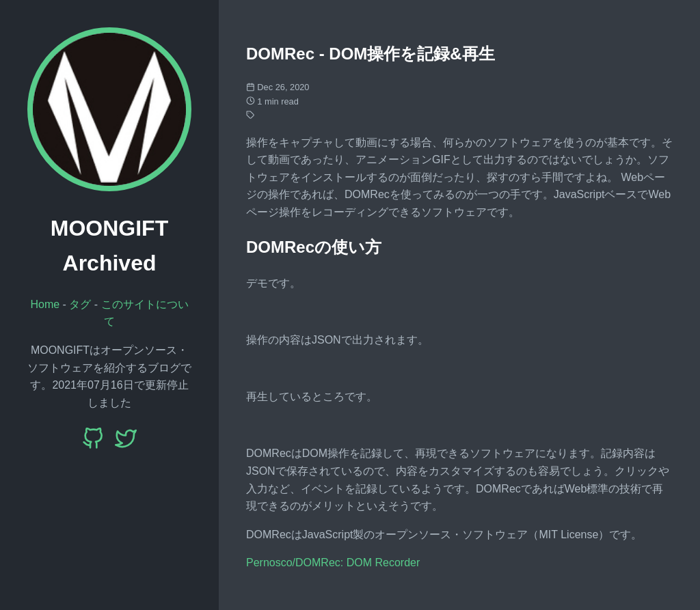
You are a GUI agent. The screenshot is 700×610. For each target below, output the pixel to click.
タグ (80, 304)
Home (45, 304)
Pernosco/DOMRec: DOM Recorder (333, 563)
